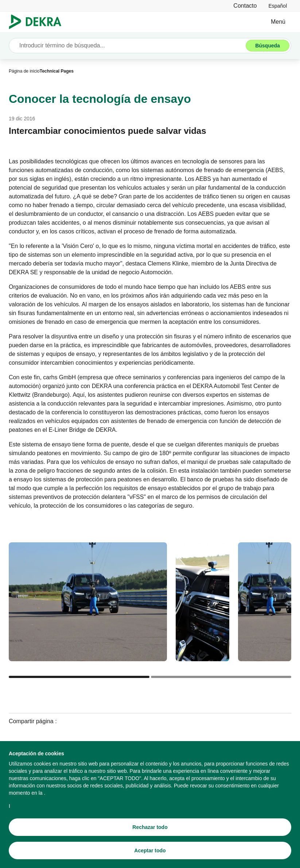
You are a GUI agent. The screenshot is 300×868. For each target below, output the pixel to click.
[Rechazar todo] (150, 829)
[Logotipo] (38, 22)
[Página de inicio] (24, 71)
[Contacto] (245, 6)
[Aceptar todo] (150, 852)
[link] (278, 6)
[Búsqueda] (268, 46)
